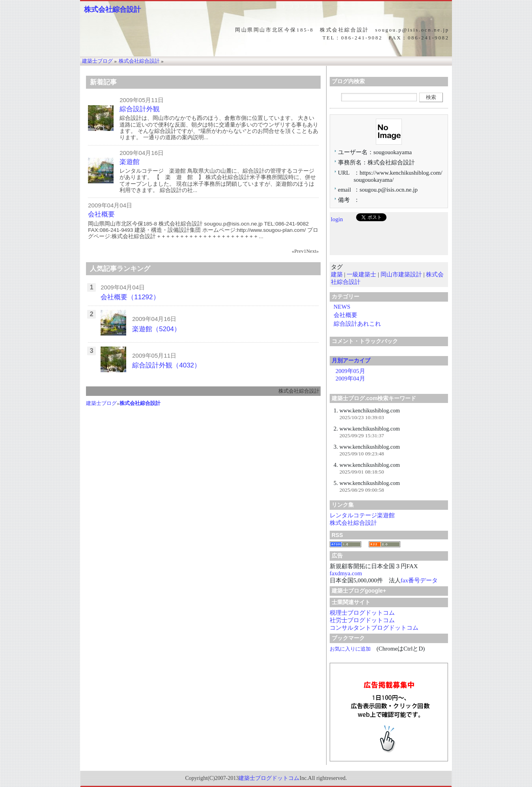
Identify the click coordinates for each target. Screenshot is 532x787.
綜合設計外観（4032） (166, 365)
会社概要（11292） (130, 297)
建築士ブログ (101, 403)
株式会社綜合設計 (112, 9)
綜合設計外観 (140, 109)
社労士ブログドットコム (362, 620)
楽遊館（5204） (156, 329)
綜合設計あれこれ (357, 324)
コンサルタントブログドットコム (374, 628)
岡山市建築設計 (401, 274)
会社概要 (101, 214)
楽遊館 (130, 162)
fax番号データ (419, 580)
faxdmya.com (346, 573)
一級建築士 (361, 274)
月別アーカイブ (351, 360)
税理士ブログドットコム (362, 613)
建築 (337, 274)
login (337, 219)
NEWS (342, 307)
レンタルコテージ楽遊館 (362, 515)
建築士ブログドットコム (269, 778)
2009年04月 (350, 379)
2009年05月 (350, 371)
